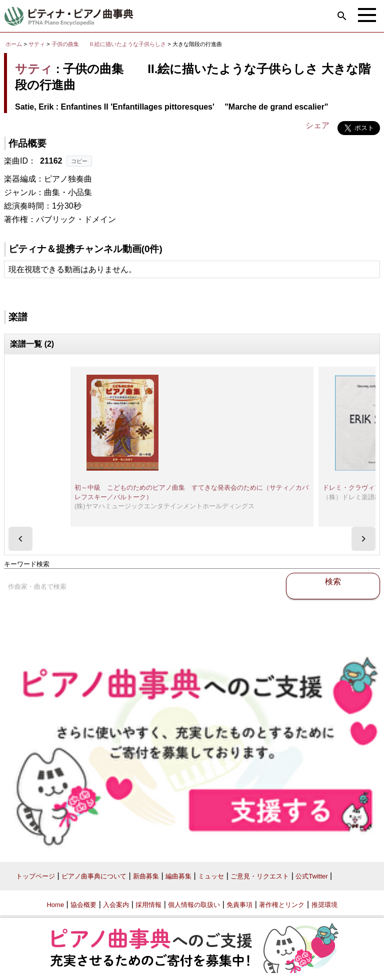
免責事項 (239, 905)
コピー (79, 161)
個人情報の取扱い (194, 905)
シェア (317, 125)
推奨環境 (324, 905)
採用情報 (148, 905)
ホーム (14, 44)
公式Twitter (311, 876)
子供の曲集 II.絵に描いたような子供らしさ (109, 44)
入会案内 (116, 905)
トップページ (35, 876)
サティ (37, 44)
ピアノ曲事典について (94, 876)
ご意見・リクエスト (260, 876)
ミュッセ (211, 876)
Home (55, 905)
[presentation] (20, 539)
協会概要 (83, 905)
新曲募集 (146, 876)
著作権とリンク (282, 905)
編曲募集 (178, 876)
